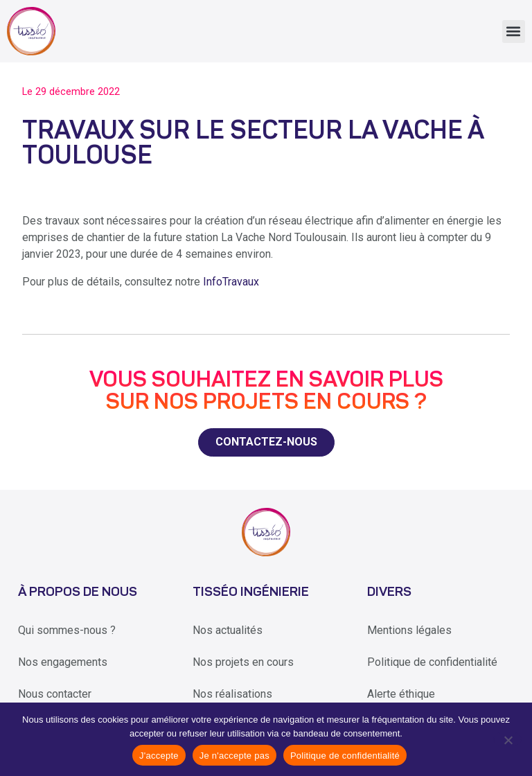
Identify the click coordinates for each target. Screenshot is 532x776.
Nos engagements (63, 662)
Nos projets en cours (243, 662)
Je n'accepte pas (234, 756)
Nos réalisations (232, 694)
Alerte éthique (401, 694)
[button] (514, 32)
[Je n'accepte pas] (507, 739)
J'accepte (159, 756)
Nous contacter (55, 694)
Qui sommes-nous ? (67, 630)
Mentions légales (409, 630)
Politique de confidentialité (432, 662)
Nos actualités (228, 630)
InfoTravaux (231, 282)
